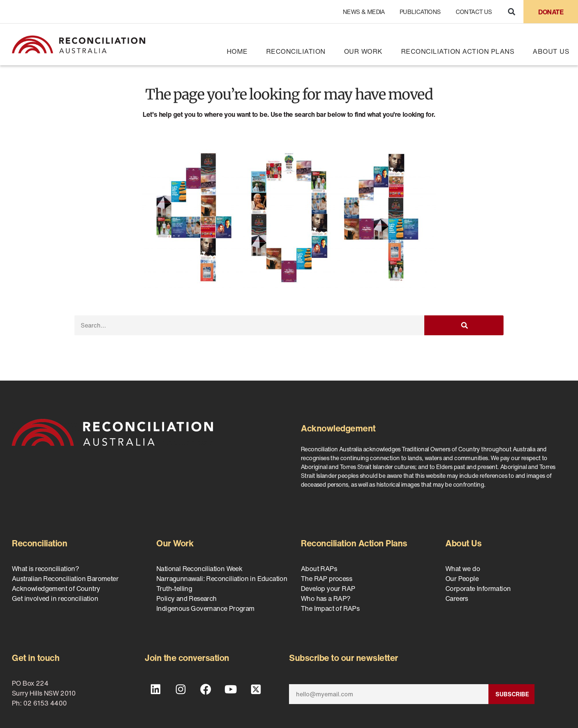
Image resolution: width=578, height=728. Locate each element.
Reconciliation (296, 51)
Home (237, 51)
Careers (457, 598)
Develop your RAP (328, 588)
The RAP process (326, 578)
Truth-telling (174, 588)
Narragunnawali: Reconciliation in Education (222, 578)
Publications (420, 12)
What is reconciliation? (45, 568)
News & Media (364, 12)
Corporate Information (478, 588)
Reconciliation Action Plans (458, 51)
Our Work (363, 51)
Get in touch (36, 658)
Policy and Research (187, 598)
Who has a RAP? (326, 598)
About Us (551, 51)
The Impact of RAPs (330, 608)
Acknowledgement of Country (56, 588)
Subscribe (512, 694)
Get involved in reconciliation (55, 598)
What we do (463, 568)
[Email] (389, 694)
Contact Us (474, 12)
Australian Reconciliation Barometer (65, 578)
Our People (462, 578)
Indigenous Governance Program (206, 608)
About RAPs (319, 568)
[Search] (464, 325)
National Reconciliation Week (199, 568)
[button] (511, 12)
